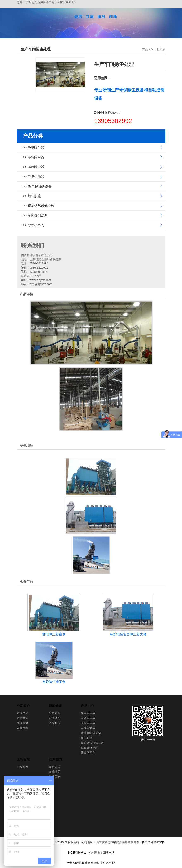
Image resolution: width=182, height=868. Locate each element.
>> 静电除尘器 (34, 147)
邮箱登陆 (55, 777)
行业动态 (55, 718)
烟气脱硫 (87, 738)
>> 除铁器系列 (34, 225)
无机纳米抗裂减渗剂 (80, 863)
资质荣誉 (23, 718)
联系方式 (55, 767)
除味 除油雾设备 (91, 733)
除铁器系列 (88, 753)
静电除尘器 (88, 713)
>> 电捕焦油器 (34, 177)
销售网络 (23, 728)
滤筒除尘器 (88, 723)
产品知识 (55, 723)
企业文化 (23, 713)
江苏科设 (109, 863)
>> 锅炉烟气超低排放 (39, 206)
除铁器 (98, 863)
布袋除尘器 (88, 718)
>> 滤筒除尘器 (34, 167)
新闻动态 (55, 706)
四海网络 (109, 853)
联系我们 (55, 760)
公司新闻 (55, 713)
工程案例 (160, 49)
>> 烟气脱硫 (32, 196)
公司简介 (23, 706)
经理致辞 (23, 723)
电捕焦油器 (88, 728)
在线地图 (55, 772)
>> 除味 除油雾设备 (37, 186)
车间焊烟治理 (89, 748)
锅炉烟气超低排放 (92, 743)
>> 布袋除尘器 (34, 157)
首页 (145, 49)
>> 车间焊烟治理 (35, 215)
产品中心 (87, 706)
